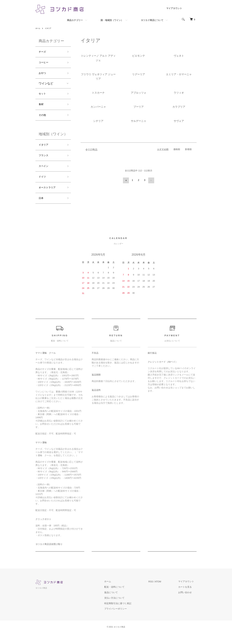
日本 (42, 208)
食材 (42, 108)
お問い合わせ (188, 603)
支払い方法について (122, 608)
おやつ (43, 75)
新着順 (188, 149)
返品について (119, 603)
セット (43, 97)
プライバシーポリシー (123, 619)
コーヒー (44, 64)
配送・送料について (122, 598)
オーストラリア (49, 197)
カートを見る (188, 598)
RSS (156, 592)
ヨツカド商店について (152, 20)
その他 (43, 120)
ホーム (38, 28)
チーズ (43, 52)
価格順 (177, 149)
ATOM (163, 592)
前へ (126, 180)
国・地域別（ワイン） (112, 20)
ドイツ (43, 185)
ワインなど (46, 86)
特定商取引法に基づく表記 (126, 614)
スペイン (44, 174)
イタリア (50, 28)
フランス (44, 162)
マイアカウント (174, 8)
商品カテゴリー (75, 20)
